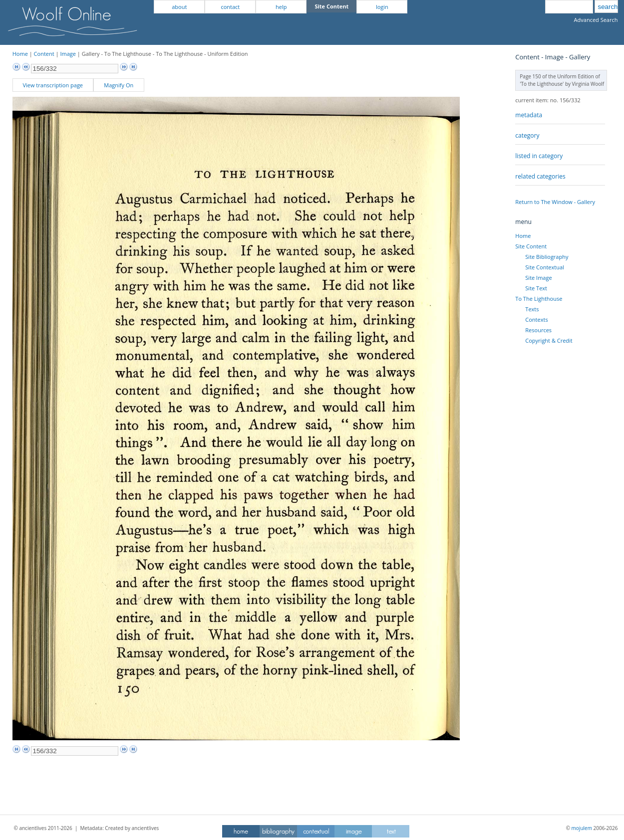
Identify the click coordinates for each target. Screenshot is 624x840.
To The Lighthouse (539, 299)
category (527, 135)
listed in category (539, 156)
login (382, 7)
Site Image (538, 278)
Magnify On (119, 85)
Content (44, 54)
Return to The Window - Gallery (555, 202)
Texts (532, 309)
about (179, 7)
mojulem (582, 828)
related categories (540, 176)
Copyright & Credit (549, 340)
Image (68, 54)
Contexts (536, 319)
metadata (529, 115)
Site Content (531, 246)
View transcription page (53, 85)
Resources (538, 330)
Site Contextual (544, 267)
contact (230, 7)
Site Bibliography (547, 257)
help (281, 7)
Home (20, 54)
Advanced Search (596, 20)
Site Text (536, 288)
